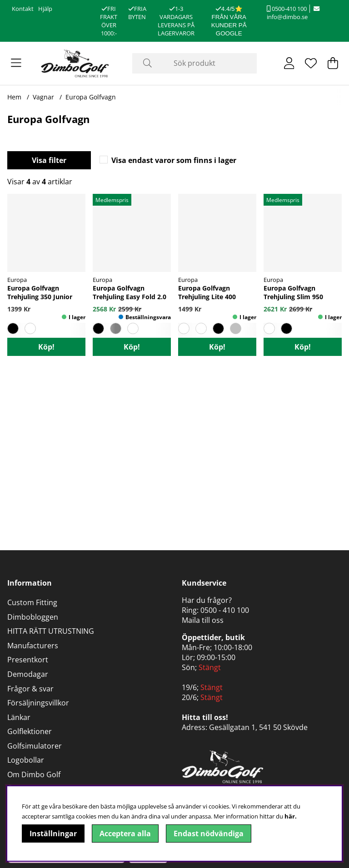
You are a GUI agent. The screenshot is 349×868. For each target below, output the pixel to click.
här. (291, 816)
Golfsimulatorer (35, 746)
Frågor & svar (30, 689)
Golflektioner (30, 731)
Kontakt (23, 9)
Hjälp (45, 9)
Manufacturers (33, 646)
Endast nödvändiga (209, 833)
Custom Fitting (32, 602)
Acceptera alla (125, 833)
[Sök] (195, 63)
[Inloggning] (289, 63)
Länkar (19, 717)
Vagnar (43, 97)
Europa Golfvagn (91, 97)
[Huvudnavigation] (16, 63)
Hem (14, 97)
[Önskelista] (311, 63)
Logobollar (26, 760)
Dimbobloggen (33, 617)
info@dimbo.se (293, 13)
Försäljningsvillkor (38, 703)
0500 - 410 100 (225, 610)
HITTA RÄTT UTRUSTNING (51, 631)
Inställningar (53, 833)
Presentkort (28, 660)
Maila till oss (203, 620)
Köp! (46, 347)
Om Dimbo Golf (34, 774)
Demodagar (28, 674)
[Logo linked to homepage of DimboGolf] (75, 63)
